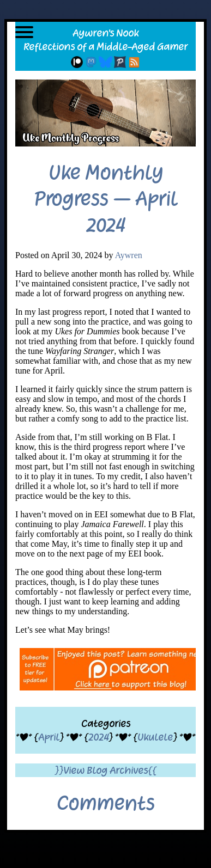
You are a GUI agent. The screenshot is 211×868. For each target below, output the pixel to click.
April (49, 737)
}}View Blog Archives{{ (106, 770)
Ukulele (155, 737)
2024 (98, 737)
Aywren (129, 255)
